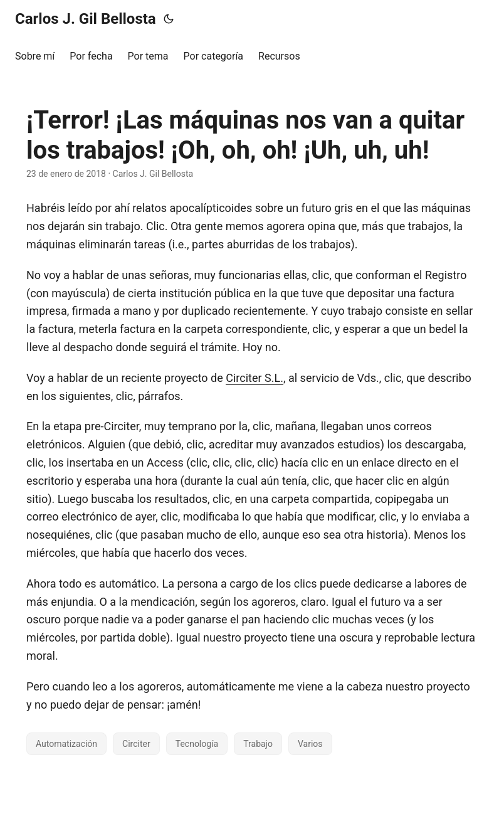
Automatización (66, 744)
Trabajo (258, 744)
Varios (310, 744)
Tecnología (197, 744)
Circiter (136, 744)
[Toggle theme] (169, 19)
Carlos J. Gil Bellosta (86, 19)
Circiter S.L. (255, 378)
